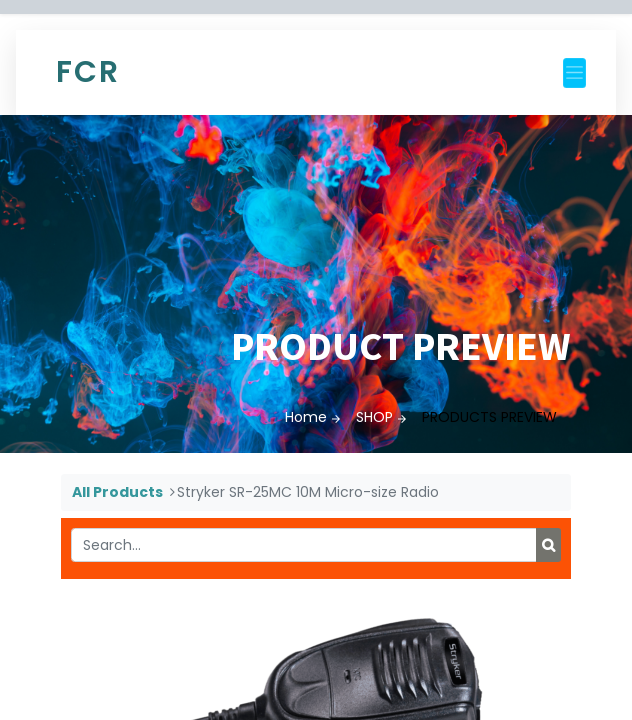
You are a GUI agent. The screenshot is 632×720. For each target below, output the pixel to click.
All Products (117, 492)
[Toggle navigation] (574, 73)
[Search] (548, 545)
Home (306, 417)
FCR (88, 72)
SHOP (374, 417)
